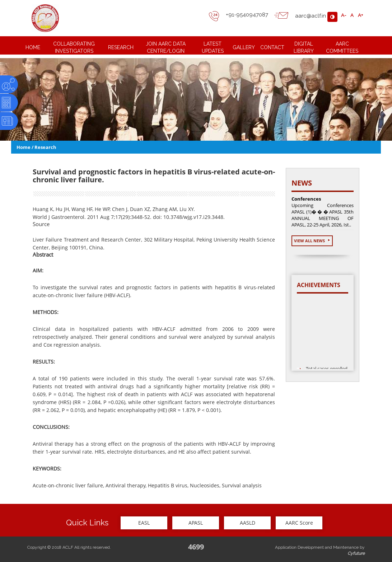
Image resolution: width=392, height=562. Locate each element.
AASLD (248, 523)
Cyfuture (356, 553)
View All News (312, 241)
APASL (196, 523)
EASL (144, 523)
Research (45, 147)
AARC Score (299, 523)
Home (24, 147)
